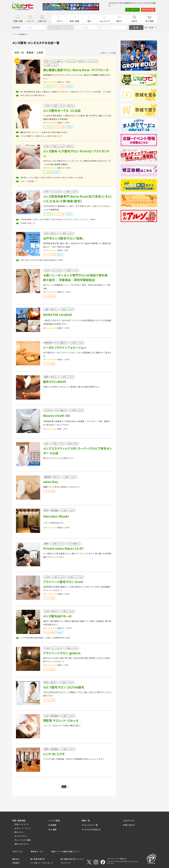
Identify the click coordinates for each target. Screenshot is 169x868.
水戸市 (46, 61)
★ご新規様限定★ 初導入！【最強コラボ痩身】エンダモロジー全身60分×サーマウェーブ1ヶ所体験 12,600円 (66, 92)
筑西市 (46, 749)
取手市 (46, 682)
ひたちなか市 (48, 410)
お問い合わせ (129, 825)
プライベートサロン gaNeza (62, 653)
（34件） (68, 292)
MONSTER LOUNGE (58, 315)
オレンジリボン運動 (23, 840)
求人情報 (149, 21)
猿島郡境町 (47, 477)
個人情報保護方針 (38, 859)
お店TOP (42, 21)
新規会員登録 (136, 10)
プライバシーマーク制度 (115, 859)
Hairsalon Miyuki (56, 516)
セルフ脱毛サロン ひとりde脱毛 (64, 687)
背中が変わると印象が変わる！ (33, 95)
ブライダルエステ (93, 61)
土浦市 (46, 309)
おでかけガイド (21, 836)
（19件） (67, 328)
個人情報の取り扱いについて (72, 859)
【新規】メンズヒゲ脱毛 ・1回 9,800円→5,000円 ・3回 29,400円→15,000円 (52, 178)
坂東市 (46, 510)
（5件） (66, 665)
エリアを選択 (28, 27)
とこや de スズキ (54, 754)
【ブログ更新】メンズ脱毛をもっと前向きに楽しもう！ (42, 136)
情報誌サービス (37, 851)
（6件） (66, 250)
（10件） (67, 359)
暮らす (119, 21)
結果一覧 (19, 52)
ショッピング (104, 21)
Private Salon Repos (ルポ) (63, 548)
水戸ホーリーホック (23, 828)
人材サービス (18, 851)
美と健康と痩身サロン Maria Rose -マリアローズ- (76, 70)
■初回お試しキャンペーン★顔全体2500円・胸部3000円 (44, 132)
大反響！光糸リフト (28, 223)
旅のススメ (19, 832)
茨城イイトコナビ (22, 824)
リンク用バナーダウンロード (42, 863)
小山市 (46, 444)
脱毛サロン (82, 61)
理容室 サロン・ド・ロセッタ (61, 720)
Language (151, 10)
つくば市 (47, 106)
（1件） (65, 429)
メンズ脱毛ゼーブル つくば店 (62, 110)
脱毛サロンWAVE (55, 382)
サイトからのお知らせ (91, 829)
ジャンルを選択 (82, 27)
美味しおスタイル (22, 844)
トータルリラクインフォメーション (65, 347)
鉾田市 (46, 377)
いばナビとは (129, 820)
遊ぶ (89, 21)
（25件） (68, 168)
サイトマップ (65, 863)
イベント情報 (54, 820)
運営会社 (16, 859)
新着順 (30, 52)
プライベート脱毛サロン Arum (63, 582)
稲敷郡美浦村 (48, 343)
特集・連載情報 (19, 820)
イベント (30, 21)
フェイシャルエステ (71, 61)
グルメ (59, 21)
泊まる (134, 21)
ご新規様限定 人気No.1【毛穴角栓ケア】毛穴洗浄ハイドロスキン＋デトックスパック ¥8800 (58, 219)
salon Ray (51, 482)
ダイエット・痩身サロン (57, 61)
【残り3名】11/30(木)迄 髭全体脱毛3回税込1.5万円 (42, 260)
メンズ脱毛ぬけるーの (57, 616)
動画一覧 (86, 820)
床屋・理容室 (54, 510)
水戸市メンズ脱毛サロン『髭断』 (64, 238)
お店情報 (52, 825)
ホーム (14, 34)
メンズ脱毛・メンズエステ (51, 65)
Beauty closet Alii (57, 416)
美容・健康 (74, 21)
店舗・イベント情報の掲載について (65, 851)
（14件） (67, 123)
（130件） (69, 628)
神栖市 (46, 544)
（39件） (68, 82)
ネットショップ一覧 (90, 825)
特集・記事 (18, 21)
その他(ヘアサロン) (73, 444)
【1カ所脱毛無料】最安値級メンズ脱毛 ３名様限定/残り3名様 (45, 638)
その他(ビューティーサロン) (75, 577)
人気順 (40, 52)
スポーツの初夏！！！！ (29, 181)
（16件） (67, 594)
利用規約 (16, 863)
